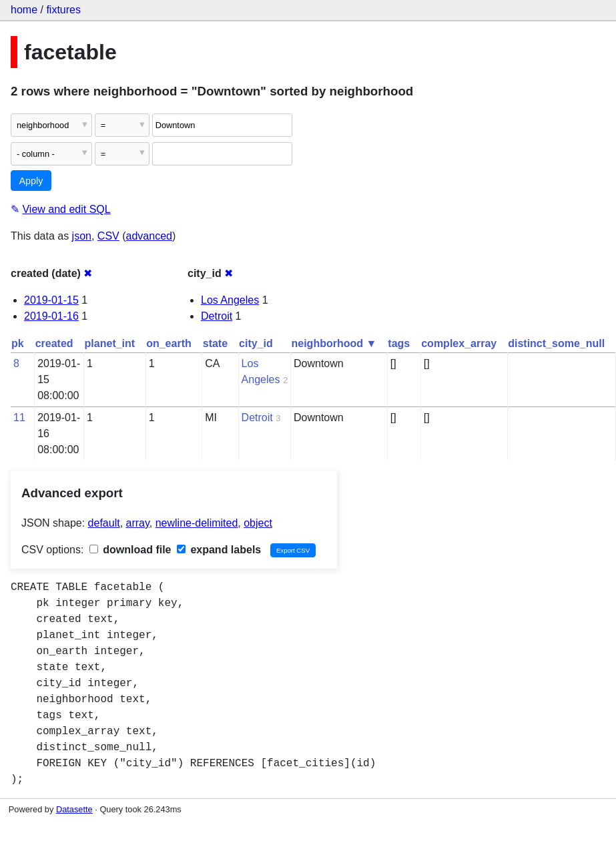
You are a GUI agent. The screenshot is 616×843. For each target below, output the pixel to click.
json (82, 236)
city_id (256, 343)
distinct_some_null (556, 343)
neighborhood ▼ (334, 343)
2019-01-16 (51, 316)
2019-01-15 (51, 300)
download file (130, 550)
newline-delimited (197, 523)
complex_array (459, 343)
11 (19, 417)
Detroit (217, 316)
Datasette (74, 809)
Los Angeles (230, 300)
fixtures (63, 10)
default (104, 523)
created (54, 343)
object (258, 523)
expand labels (219, 550)
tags (399, 343)
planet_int (110, 343)
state (215, 343)
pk (18, 343)
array (138, 523)
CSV (108, 236)
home (24, 10)
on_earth (169, 343)
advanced (149, 236)
